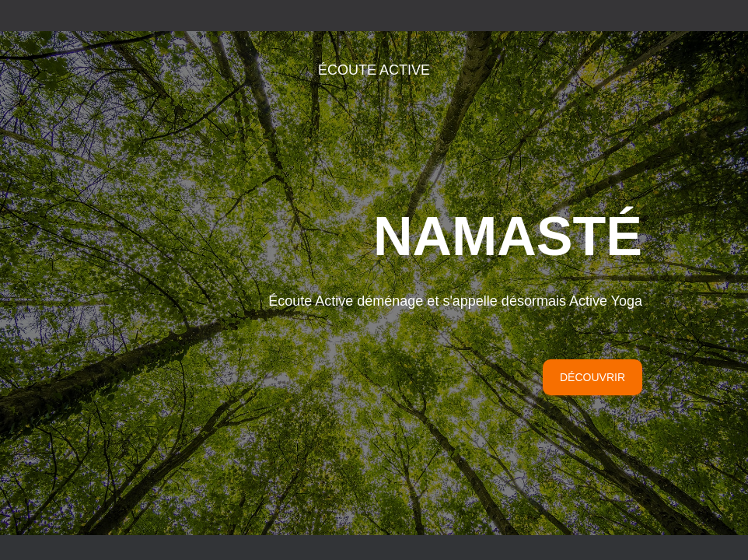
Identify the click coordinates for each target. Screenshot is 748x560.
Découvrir (592, 288)
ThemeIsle (629, 427)
